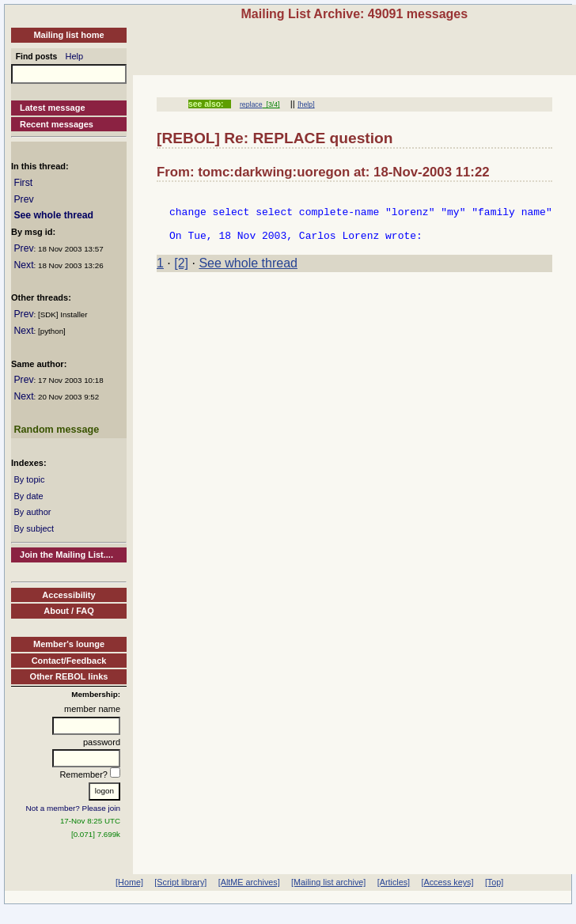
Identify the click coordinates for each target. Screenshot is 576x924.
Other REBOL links (69, 676)
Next (23, 265)
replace (251, 104)
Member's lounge (69, 644)
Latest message (53, 108)
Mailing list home (68, 35)
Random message (56, 430)
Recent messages (57, 124)
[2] (181, 273)
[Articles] (394, 882)
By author (32, 512)
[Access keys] (447, 882)
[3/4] (271, 104)
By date (28, 496)
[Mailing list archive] (328, 882)
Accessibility (68, 595)
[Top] (494, 882)
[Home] (129, 882)
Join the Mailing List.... (66, 555)
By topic (29, 479)
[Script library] (180, 882)
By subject (34, 528)
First (23, 183)
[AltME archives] (249, 882)
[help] (306, 104)
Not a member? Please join (74, 808)
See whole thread (53, 215)
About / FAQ (69, 611)
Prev (23, 199)
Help (75, 56)
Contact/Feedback (69, 661)
